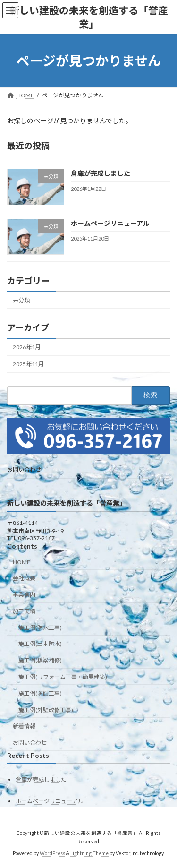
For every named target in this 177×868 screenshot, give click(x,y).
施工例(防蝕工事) (40, 693)
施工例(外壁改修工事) (46, 710)
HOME (21, 562)
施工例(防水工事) (40, 628)
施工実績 (24, 611)
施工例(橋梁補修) (40, 661)
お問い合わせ (24, 469)
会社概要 (24, 579)
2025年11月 (28, 364)
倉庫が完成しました (101, 173)
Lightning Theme (89, 853)
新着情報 (24, 726)
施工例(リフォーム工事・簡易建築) (63, 677)
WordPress (52, 853)
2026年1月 (27, 347)
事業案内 (24, 595)
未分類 (21, 300)
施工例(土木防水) (40, 644)
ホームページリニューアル (110, 223)
